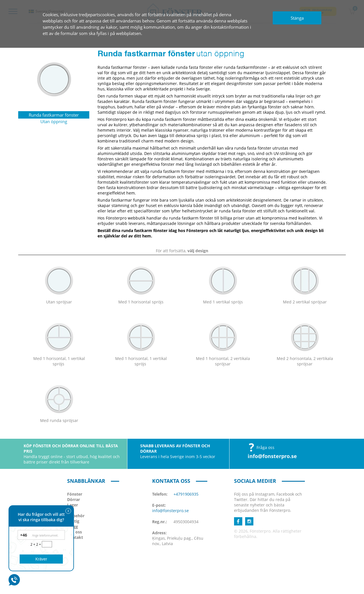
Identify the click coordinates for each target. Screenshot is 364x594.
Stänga (297, 18)
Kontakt (75, 537)
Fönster (75, 494)
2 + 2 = (36, 544)
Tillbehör (76, 516)
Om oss (75, 532)
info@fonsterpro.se (272, 456)
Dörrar (74, 499)
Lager (73, 505)
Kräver (41, 559)
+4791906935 (186, 494)
